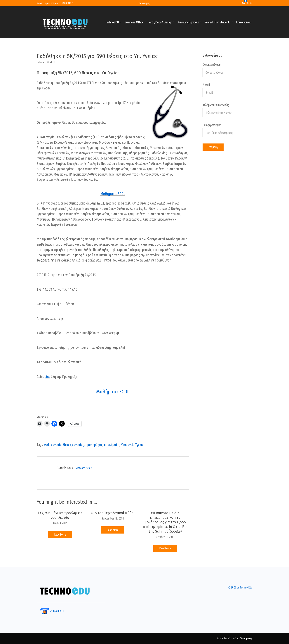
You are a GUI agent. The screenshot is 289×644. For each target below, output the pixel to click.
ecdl (47, 445)
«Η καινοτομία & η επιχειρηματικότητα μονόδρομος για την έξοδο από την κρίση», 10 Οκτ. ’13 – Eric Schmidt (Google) (165, 522)
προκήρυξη (112, 445)
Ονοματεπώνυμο (227, 70)
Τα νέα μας (144, 3)
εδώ (47, 376)
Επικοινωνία (243, 22)
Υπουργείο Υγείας (132, 445)
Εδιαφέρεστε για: (227, 130)
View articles (83, 468)
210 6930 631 (69, 3)
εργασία (56, 445)
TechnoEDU (112, 22)
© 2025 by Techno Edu (240, 587)
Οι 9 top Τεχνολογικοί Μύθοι (113, 513)
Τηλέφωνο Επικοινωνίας (227, 110)
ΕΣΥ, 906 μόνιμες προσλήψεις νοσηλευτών (60, 515)
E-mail (227, 90)
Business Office (134, 22)
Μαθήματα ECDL (113, 194)
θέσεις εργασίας (74, 445)
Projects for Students (218, 22)
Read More (60, 534)
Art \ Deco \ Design (161, 22)
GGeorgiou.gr (246, 638)
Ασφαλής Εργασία (188, 22)
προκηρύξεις (94, 445)
